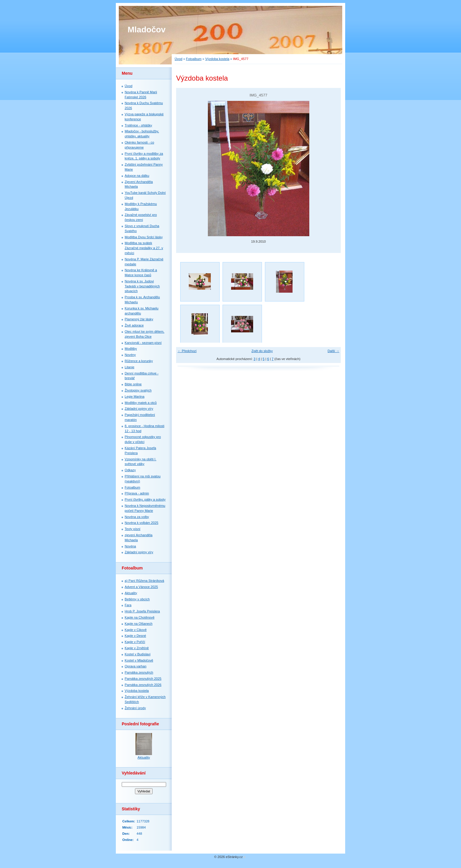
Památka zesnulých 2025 (143, 679)
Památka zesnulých (139, 672)
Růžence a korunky (139, 361)
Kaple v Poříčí (135, 642)
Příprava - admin (137, 493)
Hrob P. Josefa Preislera (142, 611)
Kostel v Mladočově (139, 660)
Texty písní (132, 529)
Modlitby (131, 349)
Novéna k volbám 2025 (141, 523)
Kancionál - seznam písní (143, 343)
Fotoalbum (194, 59)
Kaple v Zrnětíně (137, 648)
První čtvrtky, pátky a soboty (145, 499)
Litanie (130, 367)
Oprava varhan (136, 666)
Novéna (130, 546)
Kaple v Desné (135, 636)
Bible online (133, 384)
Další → (333, 351)
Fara (128, 605)
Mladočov (147, 30)
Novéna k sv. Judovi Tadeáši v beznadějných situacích (142, 286)
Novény (130, 355)
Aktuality (131, 593)
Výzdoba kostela (217, 59)
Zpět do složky (262, 351)
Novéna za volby (137, 517)
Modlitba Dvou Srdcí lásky (144, 237)
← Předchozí (187, 351)
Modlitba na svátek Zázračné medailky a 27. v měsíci (144, 248)
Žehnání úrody (135, 708)
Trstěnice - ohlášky (138, 125)
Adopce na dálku (137, 176)
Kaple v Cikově (136, 630)
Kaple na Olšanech (139, 624)
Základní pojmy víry (139, 409)
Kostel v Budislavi (138, 654)
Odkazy (130, 470)
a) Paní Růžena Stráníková (144, 581)
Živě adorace (134, 325)
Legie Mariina (135, 396)
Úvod (178, 59)
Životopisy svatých (138, 390)
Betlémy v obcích (137, 599)
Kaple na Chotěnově (140, 617)
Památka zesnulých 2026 (143, 685)
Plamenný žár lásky (139, 319)
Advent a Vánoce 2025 (141, 587)
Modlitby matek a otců (141, 403)
